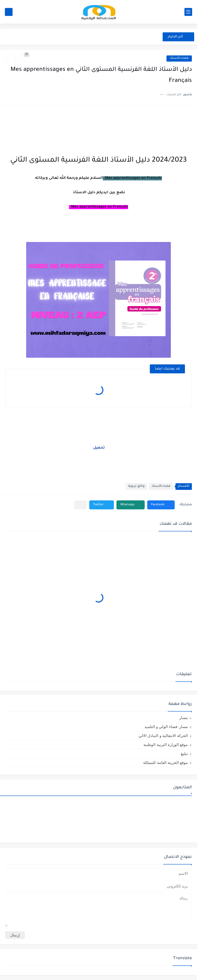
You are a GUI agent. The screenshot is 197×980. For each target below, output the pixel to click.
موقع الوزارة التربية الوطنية (166, 745)
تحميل (98, 448)
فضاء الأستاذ (179, 58)
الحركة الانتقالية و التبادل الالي (163, 736)
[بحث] (9, 12)
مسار (184, 718)
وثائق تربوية (136, 486)
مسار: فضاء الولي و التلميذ (166, 727)
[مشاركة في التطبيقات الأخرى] (80, 505)
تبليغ (184, 754)
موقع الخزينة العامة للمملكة (165, 763)
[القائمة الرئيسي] (188, 12)
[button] (161, 505)
